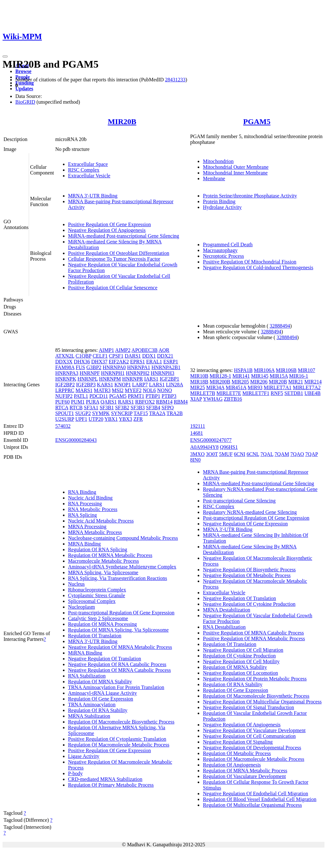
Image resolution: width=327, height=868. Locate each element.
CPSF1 (116, 356)
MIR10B (199, 376)
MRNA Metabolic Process (95, 532)
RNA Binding (82, 492)
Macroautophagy (220, 250)
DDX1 (149, 356)
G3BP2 (94, 367)
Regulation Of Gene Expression (101, 699)
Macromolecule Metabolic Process (103, 561)
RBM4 (181, 402)
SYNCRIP (122, 413)
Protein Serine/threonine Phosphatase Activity (250, 196)
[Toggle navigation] (5, 56)
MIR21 (296, 382)
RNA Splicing (82, 515)
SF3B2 (122, 408)
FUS (80, 367)
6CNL (253, 454)
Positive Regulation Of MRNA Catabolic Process (253, 633)
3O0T (212, 454)
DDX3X (64, 362)
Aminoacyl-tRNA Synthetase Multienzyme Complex (122, 567)
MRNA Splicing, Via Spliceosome (103, 572)
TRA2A (157, 413)
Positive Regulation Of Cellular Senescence (113, 288)
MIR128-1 (220, 376)
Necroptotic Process (223, 256)
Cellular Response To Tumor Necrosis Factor (114, 259)
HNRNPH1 (113, 373)
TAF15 (141, 413)
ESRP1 (171, 362)
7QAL (267, 454)
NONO (164, 390)
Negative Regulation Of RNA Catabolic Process (117, 664)
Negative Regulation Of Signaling (238, 742)
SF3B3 (138, 408)
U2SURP (65, 419)
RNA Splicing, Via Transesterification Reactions (118, 578)
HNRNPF (90, 373)
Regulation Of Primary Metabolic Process (111, 785)
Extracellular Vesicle (89, 176)
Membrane (214, 178)
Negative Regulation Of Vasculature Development (254, 730)
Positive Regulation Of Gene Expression (110, 224)
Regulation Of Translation (95, 636)
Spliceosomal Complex (92, 601)
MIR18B (199, 382)
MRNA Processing (87, 527)
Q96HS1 (229, 447)
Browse (23, 71)
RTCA (62, 408)
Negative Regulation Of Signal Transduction (248, 707)
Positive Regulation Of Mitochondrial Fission (249, 262)
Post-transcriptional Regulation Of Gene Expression (121, 613)
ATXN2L (65, 356)
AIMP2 (123, 350)
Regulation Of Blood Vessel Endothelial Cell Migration (259, 799)
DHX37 (99, 362)
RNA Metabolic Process (93, 509)
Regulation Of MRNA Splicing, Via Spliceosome (118, 630)
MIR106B (286, 370)
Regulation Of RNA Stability (98, 710)
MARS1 (84, 390)
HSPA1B (243, 370)
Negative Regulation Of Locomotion (240, 673)
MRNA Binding (84, 544)
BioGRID (25, 102)
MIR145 (260, 376)
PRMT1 (136, 396)
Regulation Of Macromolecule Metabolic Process (119, 745)
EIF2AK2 (119, 362)
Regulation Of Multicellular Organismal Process (252, 805)
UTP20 (96, 419)
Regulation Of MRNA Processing (103, 624)
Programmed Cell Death (228, 245)
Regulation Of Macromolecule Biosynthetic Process (121, 722)
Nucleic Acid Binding (90, 498)
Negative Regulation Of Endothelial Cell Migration (255, 794)
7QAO (297, 454)
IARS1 (151, 379)
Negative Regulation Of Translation (105, 659)
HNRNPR (133, 379)
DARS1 (133, 356)
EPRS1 (138, 362)
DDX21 (165, 356)
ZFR (138, 419)
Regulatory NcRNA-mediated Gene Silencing (250, 512)
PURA (93, 402)
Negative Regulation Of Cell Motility (241, 661)
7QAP (312, 454)
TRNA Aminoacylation (92, 705)
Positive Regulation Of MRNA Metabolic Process (254, 638)
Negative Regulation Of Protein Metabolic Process (255, 679)
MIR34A (215, 387)
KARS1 (105, 385)
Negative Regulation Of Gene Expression (245, 524)
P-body (75, 773)
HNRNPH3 (163, 373)
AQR (164, 350)
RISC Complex (84, 170)
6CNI (240, 454)
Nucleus (76, 584)
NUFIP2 (64, 396)
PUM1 (78, 402)
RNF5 (277, 393)
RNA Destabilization (224, 627)
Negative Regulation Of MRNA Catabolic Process (119, 670)
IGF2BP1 (169, 379)
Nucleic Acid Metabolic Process (101, 521)
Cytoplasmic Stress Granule (97, 595)
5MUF (226, 454)
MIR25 (197, 387)
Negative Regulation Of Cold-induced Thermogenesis (258, 267)
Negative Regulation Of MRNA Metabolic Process (120, 647)
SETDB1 (294, 393)
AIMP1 (106, 350)
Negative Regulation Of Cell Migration (243, 650)
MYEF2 (133, 390)
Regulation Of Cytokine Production (239, 656)
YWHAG (213, 399)
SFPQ (168, 408)
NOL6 (149, 390)
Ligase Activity (84, 756)
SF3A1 (91, 408)
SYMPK (101, 413)
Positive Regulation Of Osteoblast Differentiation (119, 253)
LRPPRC (65, 390)
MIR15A (279, 376)
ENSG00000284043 (76, 440)
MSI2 (118, 390)
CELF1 (100, 356)
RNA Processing (85, 504)
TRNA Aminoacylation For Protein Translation (116, 687)
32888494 (280, 326)
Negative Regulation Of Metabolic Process (247, 575)
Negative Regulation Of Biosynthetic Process (249, 570)
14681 (196, 433)
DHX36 (82, 362)
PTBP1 (153, 396)
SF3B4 (153, 408)
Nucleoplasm (81, 607)
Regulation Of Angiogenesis (232, 765)
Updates (24, 89)
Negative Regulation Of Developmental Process (252, 748)
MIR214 (313, 382)
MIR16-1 (299, 376)
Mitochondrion (218, 161)
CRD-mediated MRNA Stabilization (105, 779)
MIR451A (236, 387)
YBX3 (125, 419)
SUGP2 (83, 413)
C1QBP (84, 356)
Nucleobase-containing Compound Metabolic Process (123, 538)
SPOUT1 (65, 413)
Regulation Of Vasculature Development (244, 776)
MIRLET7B (202, 393)
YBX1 (111, 419)
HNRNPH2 (138, 373)
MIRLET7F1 (256, 393)
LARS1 (157, 385)
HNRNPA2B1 (166, 367)
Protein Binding (219, 201)
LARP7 (140, 385)
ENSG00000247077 (211, 440)
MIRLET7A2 (307, 387)
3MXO (197, 454)
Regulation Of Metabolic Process (237, 753)
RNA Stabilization (87, 676)
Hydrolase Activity (222, 207)
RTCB (76, 408)
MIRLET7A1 (278, 387)
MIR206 (259, 382)
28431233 (175, 80)
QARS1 (109, 402)
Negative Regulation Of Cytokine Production (249, 604)
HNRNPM (110, 379)
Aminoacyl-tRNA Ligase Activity (103, 693)
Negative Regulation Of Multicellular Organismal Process (262, 702)
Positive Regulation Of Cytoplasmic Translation (117, 739)
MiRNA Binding (85, 653)
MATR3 (102, 390)
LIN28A (175, 385)
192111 (198, 426)
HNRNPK (66, 379)
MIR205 (240, 382)
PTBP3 (169, 396)
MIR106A (264, 370)
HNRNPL (88, 379)
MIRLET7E (229, 393)
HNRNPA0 (114, 367)
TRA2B (175, 413)
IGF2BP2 (65, 385)
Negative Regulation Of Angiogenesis (107, 230)
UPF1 (81, 419)
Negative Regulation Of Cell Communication (249, 736)
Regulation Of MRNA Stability (100, 682)
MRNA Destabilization (226, 610)
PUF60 (62, 402)
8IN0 (195, 460)
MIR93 (255, 387)
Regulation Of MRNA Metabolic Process (110, 555)
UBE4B (312, 393)
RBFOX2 (145, 402)
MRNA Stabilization (89, 716)
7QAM (282, 454)
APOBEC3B (145, 350)
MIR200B (220, 382)
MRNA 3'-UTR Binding (93, 196)
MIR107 (307, 370)
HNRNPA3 (67, 373)
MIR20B (122, 122)
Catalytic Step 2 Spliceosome (98, 618)
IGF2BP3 (86, 385)
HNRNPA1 (139, 367)
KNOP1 (123, 385)
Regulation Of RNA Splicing (98, 549)
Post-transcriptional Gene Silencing (239, 501)
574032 (63, 426)
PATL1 (81, 396)
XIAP (196, 399)
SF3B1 (107, 408)
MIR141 (241, 376)
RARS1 (126, 402)
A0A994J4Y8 (204, 447)
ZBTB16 (233, 399)
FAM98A (65, 367)
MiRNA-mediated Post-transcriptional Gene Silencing (124, 236)
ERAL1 (154, 362)
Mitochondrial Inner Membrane (235, 173)
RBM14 (164, 402)
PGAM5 (257, 122)
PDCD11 (99, 396)
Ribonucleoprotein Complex (97, 590)
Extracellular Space (88, 164)
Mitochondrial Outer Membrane (236, 167)
